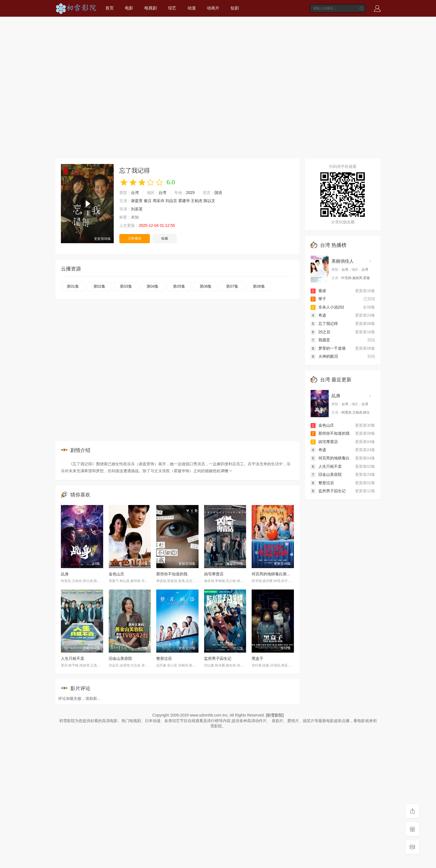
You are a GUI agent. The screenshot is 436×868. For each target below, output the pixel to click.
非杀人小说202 (327, 307)
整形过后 (164, 658)
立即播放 (135, 238)
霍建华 (184, 201)
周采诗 (158, 201)
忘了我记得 (324, 324)
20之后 (321, 332)
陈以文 (209, 201)
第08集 (259, 286)
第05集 (179, 286)
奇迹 (318, 315)
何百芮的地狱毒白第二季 (273, 574)
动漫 (192, 8)
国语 (218, 193)
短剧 (235, 8)
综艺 (172, 8)
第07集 (232, 286)
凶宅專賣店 (214, 574)
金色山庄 (117, 574)
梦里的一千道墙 (328, 348)
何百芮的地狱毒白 (330, 458)
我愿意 (320, 340)
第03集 (126, 286)
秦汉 (148, 201)
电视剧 (151, 8)
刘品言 (171, 201)
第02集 (100, 286)
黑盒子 (257, 658)
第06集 (206, 286)
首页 (110, 8)
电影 (129, 8)
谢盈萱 (137, 201)
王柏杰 (197, 201)
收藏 (165, 238)
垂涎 (318, 291)
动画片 (213, 8)
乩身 (65, 574)
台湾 (135, 193)
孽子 (318, 299)
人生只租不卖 (73, 658)
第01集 (73, 286)
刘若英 (137, 209)
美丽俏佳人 (343, 261)
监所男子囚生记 (218, 658)
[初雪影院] (275, 715)
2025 (190, 193)
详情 (227, 471)
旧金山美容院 (120, 658)
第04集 (153, 286)
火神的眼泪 (324, 356)
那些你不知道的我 (172, 574)
